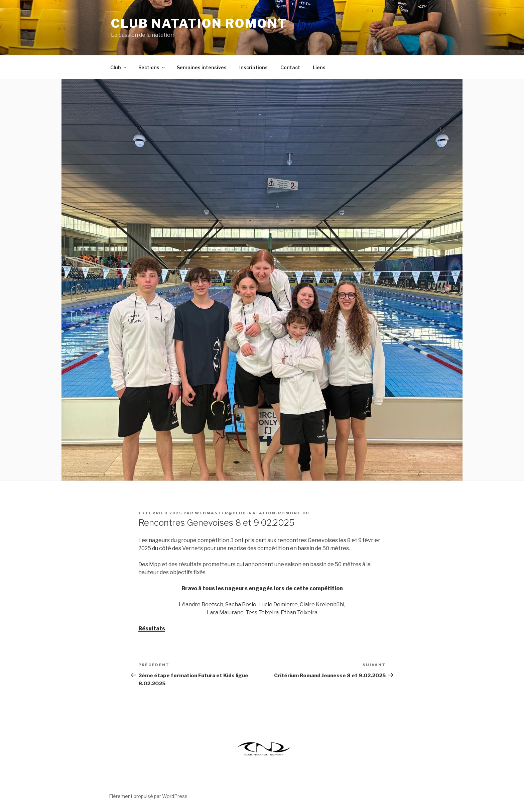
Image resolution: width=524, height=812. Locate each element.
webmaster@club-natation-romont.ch (252, 513)
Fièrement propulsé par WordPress (148, 796)
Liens (319, 67)
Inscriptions (253, 67)
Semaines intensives (202, 67)
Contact (290, 67)
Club (119, 67)
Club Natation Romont (199, 23)
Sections (152, 67)
